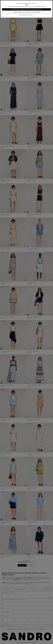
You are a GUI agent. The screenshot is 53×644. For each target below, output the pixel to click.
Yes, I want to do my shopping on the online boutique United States (27, 9)
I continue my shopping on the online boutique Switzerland (26, 12)
